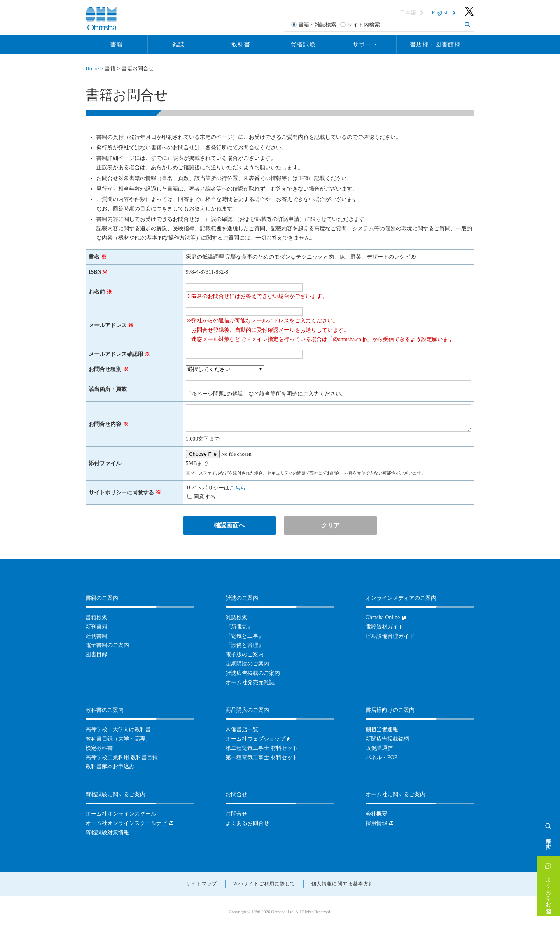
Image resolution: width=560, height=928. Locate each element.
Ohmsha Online (383, 617)
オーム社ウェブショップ (255, 739)
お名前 (97, 292)
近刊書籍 (96, 636)
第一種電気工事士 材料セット (262, 757)
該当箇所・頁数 (108, 389)
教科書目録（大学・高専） (118, 739)
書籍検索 (96, 617)
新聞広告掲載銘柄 (387, 739)
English (440, 13)
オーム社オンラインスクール (121, 814)
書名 (94, 257)
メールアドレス (108, 325)
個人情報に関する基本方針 (343, 884)
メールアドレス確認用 (116, 354)
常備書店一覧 (242, 729)
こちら (238, 488)
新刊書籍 (96, 627)
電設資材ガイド (385, 627)
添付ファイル (105, 463)
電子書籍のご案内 (107, 645)
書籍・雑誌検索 (317, 25)
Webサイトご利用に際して (264, 884)
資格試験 (303, 44)
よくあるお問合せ (549, 892)
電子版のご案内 (245, 654)
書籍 (117, 44)
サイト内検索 (364, 25)
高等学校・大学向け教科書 (118, 729)
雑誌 (179, 44)
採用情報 (376, 823)
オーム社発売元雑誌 (250, 682)
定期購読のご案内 (247, 664)
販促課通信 (379, 748)
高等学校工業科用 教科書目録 (122, 757)
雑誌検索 (236, 617)
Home (92, 69)
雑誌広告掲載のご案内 (253, 673)
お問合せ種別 (105, 369)
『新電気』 (239, 627)
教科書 (241, 44)
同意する (205, 497)
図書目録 (96, 654)
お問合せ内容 (105, 424)
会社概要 (376, 814)
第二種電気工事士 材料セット (262, 748)
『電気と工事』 (245, 636)
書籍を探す (549, 840)
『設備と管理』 (245, 645)
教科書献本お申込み (110, 766)
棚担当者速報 (382, 729)
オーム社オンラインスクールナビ (126, 823)
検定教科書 (99, 748)
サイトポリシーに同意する (121, 493)
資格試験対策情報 (107, 833)
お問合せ (236, 814)
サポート (366, 44)
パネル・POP (381, 757)
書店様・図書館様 (435, 44)
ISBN (95, 272)
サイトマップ (201, 884)
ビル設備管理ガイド (390, 636)
